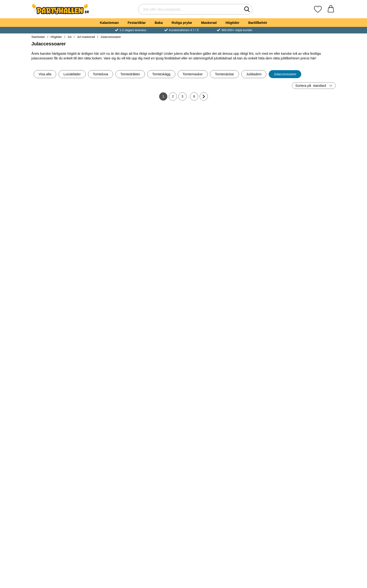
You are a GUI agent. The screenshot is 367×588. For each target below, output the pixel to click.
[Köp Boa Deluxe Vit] (311, 241)
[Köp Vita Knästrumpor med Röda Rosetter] (56, 393)
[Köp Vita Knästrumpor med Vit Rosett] (158, 469)
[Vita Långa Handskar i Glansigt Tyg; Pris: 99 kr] (260, 209)
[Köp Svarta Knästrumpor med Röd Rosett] (209, 469)
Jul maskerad (86, 37)
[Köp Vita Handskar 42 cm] (209, 241)
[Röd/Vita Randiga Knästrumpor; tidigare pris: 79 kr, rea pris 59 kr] (311, 437)
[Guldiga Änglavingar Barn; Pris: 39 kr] (311, 285)
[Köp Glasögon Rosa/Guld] (107, 165)
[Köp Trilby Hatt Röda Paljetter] (107, 393)
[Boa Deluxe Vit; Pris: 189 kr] (311, 209)
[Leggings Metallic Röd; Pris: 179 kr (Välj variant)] (260, 361)
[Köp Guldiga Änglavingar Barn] (311, 317)
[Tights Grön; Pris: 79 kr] (158, 132)
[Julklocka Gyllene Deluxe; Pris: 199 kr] (56, 513)
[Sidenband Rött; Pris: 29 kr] (107, 285)
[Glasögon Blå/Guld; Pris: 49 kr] (311, 132)
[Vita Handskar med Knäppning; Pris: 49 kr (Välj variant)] (107, 209)
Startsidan (38, 37)
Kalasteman (109, 23)
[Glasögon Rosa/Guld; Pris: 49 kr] (107, 132)
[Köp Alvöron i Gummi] (260, 545)
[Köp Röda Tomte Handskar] (56, 317)
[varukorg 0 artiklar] (331, 9)
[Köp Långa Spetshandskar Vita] (158, 393)
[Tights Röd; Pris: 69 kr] (56, 437)
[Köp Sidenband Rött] (107, 317)
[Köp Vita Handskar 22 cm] (56, 241)
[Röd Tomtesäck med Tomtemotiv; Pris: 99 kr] (107, 513)
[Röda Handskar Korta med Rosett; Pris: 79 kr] (209, 132)
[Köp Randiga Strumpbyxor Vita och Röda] (209, 317)
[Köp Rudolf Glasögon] (158, 545)
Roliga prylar (182, 23)
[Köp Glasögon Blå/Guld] (311, 165)
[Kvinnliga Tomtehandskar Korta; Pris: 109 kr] (311, 513)
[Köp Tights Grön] (158, 165)
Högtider (233, 23)
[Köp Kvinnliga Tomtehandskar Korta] (311, 545)
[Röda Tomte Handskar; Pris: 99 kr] (56, 285)
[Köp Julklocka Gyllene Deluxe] (56, 545)
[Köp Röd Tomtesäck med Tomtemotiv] (107, 545)
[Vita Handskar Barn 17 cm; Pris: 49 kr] (260, 132)
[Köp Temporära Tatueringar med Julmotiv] (209, 393)
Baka (159, 23)
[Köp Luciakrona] (311, 393)
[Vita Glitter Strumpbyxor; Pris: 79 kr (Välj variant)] (158, 209)
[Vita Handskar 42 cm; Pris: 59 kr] (209, 209)
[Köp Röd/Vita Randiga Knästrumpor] (311, 469)
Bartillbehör (258, 23)
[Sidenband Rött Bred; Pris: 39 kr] (158, 285)
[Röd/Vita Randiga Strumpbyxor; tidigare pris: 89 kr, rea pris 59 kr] (107, 437)
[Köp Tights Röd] (56, 469)
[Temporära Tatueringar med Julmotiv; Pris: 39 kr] (209, 361)
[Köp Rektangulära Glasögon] (260, 317)
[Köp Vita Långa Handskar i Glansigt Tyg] (260, 241)
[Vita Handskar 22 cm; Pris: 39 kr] (56, 209)
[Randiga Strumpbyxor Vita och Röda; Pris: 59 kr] (209, 285)
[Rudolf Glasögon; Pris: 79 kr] (158, 513)
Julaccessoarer (111, 37)
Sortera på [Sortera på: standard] (311, 86)
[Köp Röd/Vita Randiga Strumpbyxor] (107, 469)
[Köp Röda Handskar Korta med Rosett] (209, 165)
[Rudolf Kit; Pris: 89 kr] (209, 513)
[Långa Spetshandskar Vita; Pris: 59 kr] (158, 361)
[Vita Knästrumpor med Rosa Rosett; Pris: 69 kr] (260, 437)
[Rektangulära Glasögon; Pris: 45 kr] (260, 285)
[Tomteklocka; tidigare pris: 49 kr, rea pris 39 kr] (56, 132)
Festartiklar (137, 23)
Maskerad (209, 23)
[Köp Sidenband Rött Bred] (158, 317)
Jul (70, 37)
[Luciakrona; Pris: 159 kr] (311, 361)
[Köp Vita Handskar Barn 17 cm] (260, 165)
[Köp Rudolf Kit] (209, 545)
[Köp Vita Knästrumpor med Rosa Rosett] (260, 469)
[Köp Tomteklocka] (56, 165)
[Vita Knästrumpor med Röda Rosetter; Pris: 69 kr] (56, 361)
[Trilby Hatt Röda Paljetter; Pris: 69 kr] (107, 361)
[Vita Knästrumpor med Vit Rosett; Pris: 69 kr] (158, 437)
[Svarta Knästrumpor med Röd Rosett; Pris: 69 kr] (209, 437)
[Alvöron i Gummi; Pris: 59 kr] (260, 513)
